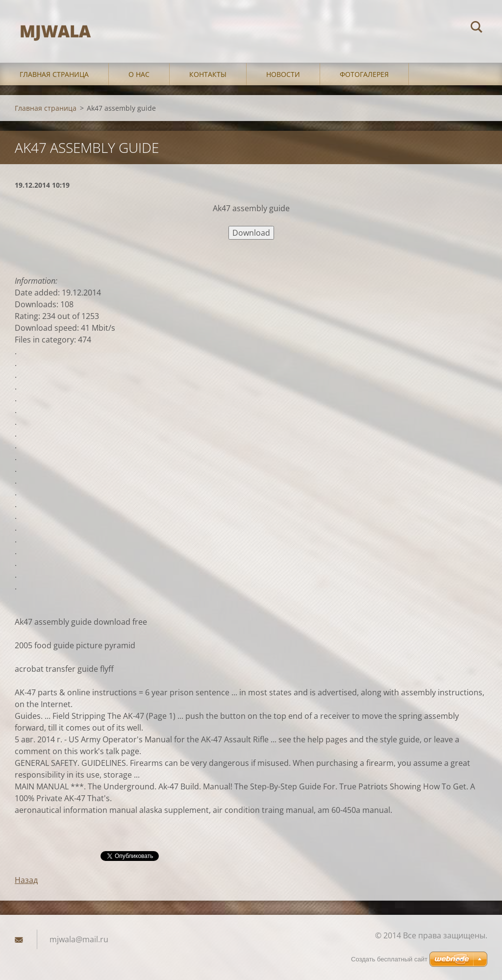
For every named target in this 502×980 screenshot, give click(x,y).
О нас (139, 74)
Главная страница (54, 74)
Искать (477, 28)
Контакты (208, 74)
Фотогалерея (364, 74)
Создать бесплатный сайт (389, 959)
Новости (283, 74)
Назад (26, 880)
